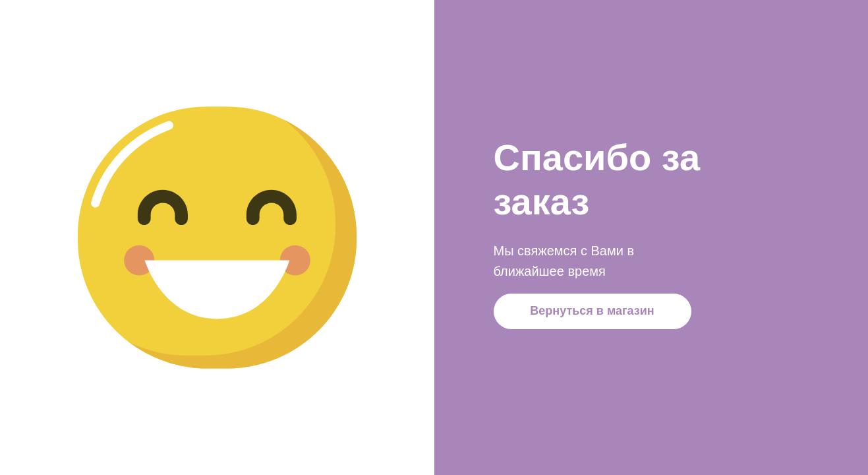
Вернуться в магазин (592, 311)
